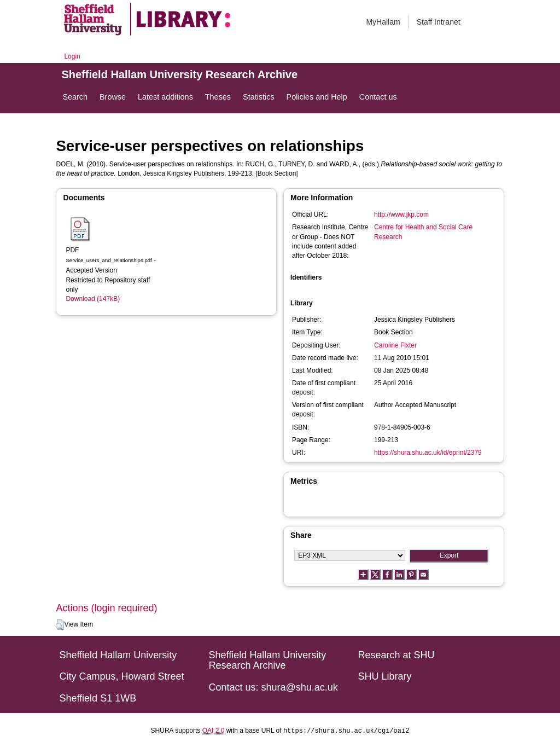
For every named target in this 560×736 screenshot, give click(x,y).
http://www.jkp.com (401, 215)
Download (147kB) (93, 299)
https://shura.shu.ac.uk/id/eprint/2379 (428, 453)
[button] (60, 625)
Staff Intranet (439, 22)
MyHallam (383, 22)
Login (72, 56)
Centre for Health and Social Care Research (423, 232)
